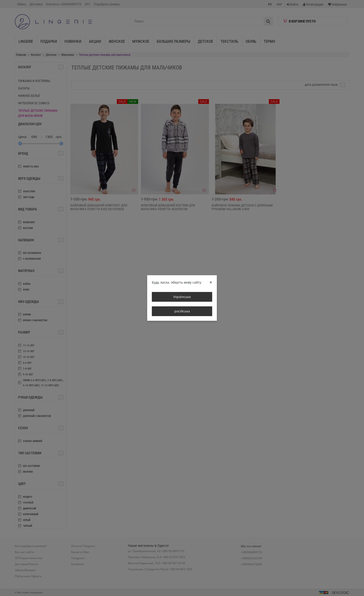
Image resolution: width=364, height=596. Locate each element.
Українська (182, 297)
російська (182, 311)
